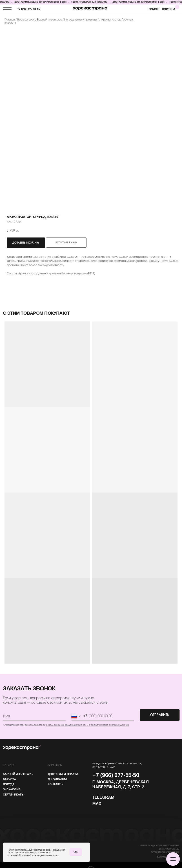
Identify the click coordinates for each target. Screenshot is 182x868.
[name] (34, 716)
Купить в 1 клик (66, 243)
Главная (10, 20)
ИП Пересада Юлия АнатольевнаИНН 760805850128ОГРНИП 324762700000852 (157, 847)
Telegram (102, 796)
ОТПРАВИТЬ (158, 714)
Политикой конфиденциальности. (38, 856)
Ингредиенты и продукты (81, 20)
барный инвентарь (18, 773)
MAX (96, 802)
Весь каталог (26, 20)
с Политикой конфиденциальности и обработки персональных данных (87, 724)
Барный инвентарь (50, 20)
